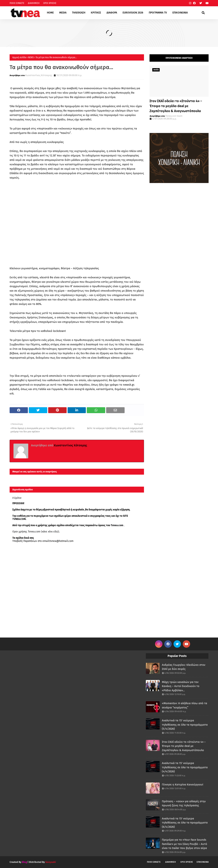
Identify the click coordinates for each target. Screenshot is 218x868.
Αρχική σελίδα (19, 57)
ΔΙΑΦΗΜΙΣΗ (34, 3)
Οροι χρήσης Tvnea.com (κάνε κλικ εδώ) (36, 532)
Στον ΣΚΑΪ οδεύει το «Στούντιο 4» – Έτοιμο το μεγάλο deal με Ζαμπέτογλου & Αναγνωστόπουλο (176, 106)
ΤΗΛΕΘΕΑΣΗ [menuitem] (79, 13)
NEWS (31, 57)
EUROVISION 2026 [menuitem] (133, 13)
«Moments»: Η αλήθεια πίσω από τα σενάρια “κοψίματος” (184, 705)
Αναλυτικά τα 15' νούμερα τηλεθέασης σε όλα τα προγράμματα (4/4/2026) (185, 767)
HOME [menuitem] (50, 13)
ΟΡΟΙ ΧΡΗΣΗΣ (50, 3)
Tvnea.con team (174, 116)
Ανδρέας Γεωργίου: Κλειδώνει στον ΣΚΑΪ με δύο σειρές (184, 667)
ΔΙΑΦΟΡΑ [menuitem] (112, 13)
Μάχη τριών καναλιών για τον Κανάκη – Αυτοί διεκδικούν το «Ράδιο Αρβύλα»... (181, 686)
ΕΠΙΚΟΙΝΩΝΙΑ (203, 862)
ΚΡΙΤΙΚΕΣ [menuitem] (96, 13)
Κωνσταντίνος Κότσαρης (39, 75)
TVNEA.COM (19, 519)
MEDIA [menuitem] (63, 13)
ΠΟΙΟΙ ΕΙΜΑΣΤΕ (17, 3)
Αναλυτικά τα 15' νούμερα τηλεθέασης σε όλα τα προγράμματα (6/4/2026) (185, 823)
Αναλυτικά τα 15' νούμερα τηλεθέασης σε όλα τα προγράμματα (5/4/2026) (185, 725)
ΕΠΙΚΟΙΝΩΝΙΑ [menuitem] (180, 13)
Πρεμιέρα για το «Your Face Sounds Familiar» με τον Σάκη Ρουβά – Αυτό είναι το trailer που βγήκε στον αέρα (184, 844)
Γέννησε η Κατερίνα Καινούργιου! (183, 785)
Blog (24, 862)
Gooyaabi (51, 862)
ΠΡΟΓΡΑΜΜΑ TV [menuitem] (158, 13)
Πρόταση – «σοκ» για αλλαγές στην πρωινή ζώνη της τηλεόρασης (184, 803)
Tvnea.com (117, 525)
